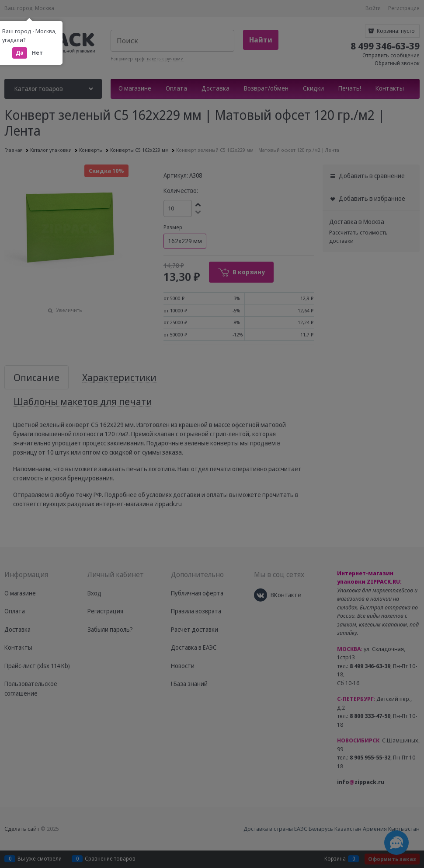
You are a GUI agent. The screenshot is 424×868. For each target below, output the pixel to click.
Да (20, 53)
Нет (37, 53)
